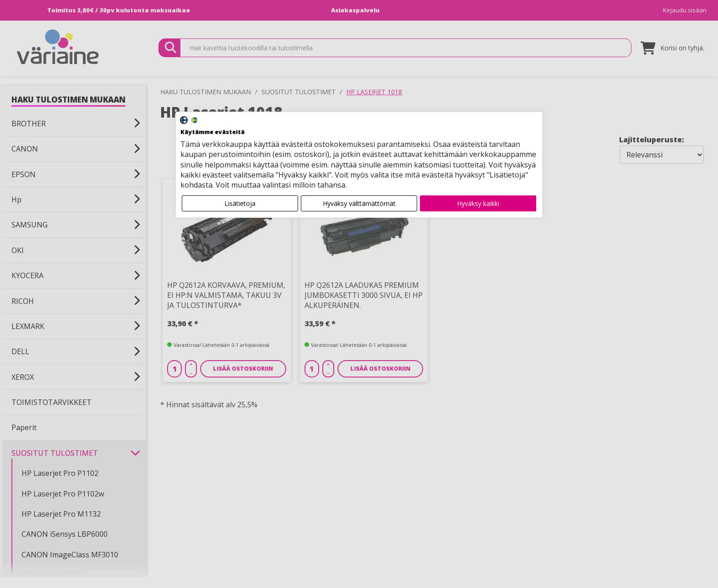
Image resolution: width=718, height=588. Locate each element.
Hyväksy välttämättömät (359, 203)
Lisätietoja (240, 203)
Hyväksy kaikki (478, 203)
